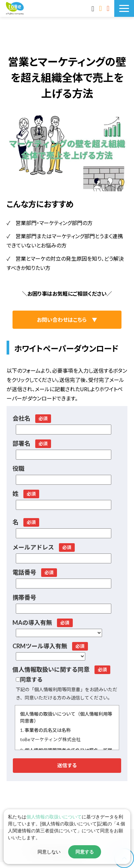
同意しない (49, 852)
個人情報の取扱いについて (54, 817)
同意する (85, 852)
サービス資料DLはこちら (109, 8)
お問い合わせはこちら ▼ (67, 320)
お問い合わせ (101, 8)
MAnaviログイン (94, 8)
